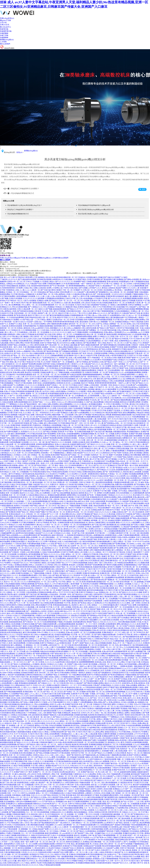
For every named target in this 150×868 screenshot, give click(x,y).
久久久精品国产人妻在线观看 (84, 292)
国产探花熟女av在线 (96, 362)
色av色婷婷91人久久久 (78, 797)
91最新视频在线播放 (24, 732)
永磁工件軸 (4, 35)
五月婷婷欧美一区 (64, 675)
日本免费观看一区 (7, 451)
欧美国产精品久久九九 (112, 476)
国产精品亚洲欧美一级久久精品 (95, 343)
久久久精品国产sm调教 (111, 848)
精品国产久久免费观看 (15, 385)
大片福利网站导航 (108, 484)
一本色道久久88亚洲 (85, 438)
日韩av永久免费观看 (42, 493)
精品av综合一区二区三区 (119, 639)
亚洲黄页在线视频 (12, 569)
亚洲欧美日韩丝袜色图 (64, 609)
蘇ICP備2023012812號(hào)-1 (56, 273)
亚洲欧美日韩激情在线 (91, 573)
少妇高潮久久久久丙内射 (44, 565)
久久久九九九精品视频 (114, 833)
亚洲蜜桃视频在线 (77, 315)
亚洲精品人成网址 (45, 468)
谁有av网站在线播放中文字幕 (42, 605)
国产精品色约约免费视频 (74, 588)
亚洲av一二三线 (32, 457)
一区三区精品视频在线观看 (17, 806)
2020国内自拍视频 (33, 643)
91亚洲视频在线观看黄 (29, 436)
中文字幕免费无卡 (80, 518)
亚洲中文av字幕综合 (34, 531)
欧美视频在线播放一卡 (97, 404)
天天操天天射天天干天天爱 (96, 569)
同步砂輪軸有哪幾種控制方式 (23, 193)
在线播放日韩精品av (122, 322)
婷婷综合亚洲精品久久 (75, 840)
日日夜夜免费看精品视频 (106, 487)
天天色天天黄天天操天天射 (19, 677)
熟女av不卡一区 (90, 493)
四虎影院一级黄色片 (78, 673)
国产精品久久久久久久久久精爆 (99, 444)
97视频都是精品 (59, 453)
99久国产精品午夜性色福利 (45, 510)
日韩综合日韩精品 (34, 366)
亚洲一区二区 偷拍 (137, 482)
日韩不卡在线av (8, 565)
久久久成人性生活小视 (47, 609)
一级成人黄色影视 (78, 459)
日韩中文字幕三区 (72, 298)
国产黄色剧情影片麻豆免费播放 (112, 279)
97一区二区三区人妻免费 (59, 341)
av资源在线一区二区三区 (42, 580)
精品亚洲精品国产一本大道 (41, 571)
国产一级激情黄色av (13, 436)
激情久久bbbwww (58, 402)
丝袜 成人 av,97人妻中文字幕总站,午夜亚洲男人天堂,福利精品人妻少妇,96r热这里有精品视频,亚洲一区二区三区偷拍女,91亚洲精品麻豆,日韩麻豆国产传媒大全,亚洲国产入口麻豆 (64, 277)
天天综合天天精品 (75, 472)
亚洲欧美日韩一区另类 (108, 573)
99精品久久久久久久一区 (26, 690)
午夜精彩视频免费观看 (131, 535)
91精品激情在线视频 (49, 531)
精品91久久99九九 (14, 561)
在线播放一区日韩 (48, 347)
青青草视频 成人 (70, 468)
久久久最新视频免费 (137, 493)
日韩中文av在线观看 (28, 793)
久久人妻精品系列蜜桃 (53, 411)
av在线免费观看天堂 (77, 372)
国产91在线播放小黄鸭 (126, 618)
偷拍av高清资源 (75, 370)
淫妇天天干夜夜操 (87, 383)
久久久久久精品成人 (81, 404)
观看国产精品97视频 (54, 713)
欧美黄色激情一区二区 (106, 645)
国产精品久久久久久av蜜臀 (45, 757)
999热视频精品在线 (77, 751)
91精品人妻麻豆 (46, 320)
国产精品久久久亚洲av (39, 797)
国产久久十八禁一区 (54, 514)
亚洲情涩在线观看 (15, 326)
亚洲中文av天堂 (47, 681)
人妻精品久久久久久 (47, 381)
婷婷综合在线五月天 (10, 831)
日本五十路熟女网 (142, 537)
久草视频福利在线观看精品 (55, 298)
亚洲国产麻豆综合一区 (112, 764)
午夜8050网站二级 (47, 491)
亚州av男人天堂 (32, 738)
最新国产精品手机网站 (69, 349)
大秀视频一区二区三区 (111, 375)
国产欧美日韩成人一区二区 (44, 465)
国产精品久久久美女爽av (18, 668)
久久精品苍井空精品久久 (87, 470)
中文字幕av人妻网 (56, 546)
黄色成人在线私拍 (108, 288)
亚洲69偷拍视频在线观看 (46, 567)
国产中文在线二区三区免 (133, 366)
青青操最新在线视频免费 (25, 391)
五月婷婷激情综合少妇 (111, 594)
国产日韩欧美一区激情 (17, 552)
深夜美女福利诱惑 (10, 309)
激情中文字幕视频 (129, 301)
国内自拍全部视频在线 (121, 630)
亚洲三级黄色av (55, 387)
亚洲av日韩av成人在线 (26, 510)
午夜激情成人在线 (12, 290)
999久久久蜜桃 (58, 468)
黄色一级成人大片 (43, 463)
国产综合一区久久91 (21, 353)
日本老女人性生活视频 (102, 793)
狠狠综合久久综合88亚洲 (42, 804)
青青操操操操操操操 (60, 605)
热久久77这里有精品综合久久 (139, 351)
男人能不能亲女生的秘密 (30, 561)
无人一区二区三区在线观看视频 (38, 812)
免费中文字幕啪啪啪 (45, 520)
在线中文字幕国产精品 (48, 343)
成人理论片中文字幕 (101, 284)
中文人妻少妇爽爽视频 (12, 305)
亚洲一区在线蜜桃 (12, 493)
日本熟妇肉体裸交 (115, 301)
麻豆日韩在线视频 (29, 632)
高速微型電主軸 (6, 31)
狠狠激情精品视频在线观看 (122, 415)
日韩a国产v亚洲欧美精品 (102, 685)
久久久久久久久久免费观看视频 (113, 641)
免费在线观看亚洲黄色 (63, 698)
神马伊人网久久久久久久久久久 (43, 721)
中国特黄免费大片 (62, 728)
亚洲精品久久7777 (124, 730)
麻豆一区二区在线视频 (123, 588)
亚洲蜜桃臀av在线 (138, 571)
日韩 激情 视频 (74, 463)
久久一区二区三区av (18, 457)
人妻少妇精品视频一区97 (82, 358)
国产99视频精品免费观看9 (68, 351)
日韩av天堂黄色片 (53, 379)
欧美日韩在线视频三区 (99, 742)
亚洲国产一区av (101, 649)
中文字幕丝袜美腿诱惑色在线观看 (66, 761)
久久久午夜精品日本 (13, 330)
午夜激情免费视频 (109, 309)
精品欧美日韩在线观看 (8, 711)
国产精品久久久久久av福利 (64, 544)
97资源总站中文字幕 (33, 362)
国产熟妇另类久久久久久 (134, 561)
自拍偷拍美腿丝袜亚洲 (67, 516)
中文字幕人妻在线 (128, 404)
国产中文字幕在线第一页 (59, 286)
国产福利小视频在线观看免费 (89, 345)
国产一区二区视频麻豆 (66, 362)
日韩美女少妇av (88, 427)
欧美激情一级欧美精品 (134, 666)
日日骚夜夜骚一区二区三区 (78, 406)
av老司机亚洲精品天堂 (141, 284)
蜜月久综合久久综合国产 (24, 322)
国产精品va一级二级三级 (26, 717)
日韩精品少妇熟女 (26, 618)
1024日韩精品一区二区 (11, 618)
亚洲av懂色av (109, 332)
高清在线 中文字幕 (143, 301)
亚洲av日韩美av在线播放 (126, 537)
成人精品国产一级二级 (44, 783)
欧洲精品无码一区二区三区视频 (92, 660)
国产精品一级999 (141, 618)
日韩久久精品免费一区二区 (27, 309)
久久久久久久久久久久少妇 (102, 478)
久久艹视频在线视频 (62, 372)
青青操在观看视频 (28, 584)
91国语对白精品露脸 (120, 351)
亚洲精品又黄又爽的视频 (132, 455)
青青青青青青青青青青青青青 (105, 383)
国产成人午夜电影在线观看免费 (88, 818)
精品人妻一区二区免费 (95, 334)
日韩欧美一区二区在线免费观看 (108, 370)
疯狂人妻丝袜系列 (58, 569)
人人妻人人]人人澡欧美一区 (30, 290)
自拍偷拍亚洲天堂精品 (103, 427)
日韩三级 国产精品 (95, 406)
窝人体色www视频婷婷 (84, 317)
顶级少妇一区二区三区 (103, 339)
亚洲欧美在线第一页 (7, 387)
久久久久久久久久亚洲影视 (34, 385)
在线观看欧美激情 (82, 400)
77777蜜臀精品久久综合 (14, 404)
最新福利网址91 (90, 398)
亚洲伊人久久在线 (47, 544)
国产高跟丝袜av (59, 671)
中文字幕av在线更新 (87, 810)
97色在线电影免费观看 (24, 375)
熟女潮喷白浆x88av (69, 514)
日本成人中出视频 (122, 436)
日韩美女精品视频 (135, 368)
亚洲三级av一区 (8, 408)
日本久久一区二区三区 (122, 408)
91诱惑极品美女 (66, 734)
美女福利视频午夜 (123, 489)
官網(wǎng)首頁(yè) (7, 18)
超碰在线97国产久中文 (75, 558)
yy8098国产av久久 (95, 288)
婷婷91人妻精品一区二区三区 (63, 776)
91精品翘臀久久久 (138, 523)
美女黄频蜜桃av (95, 421)
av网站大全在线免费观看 (106, 436)
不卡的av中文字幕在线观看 (79, 476)
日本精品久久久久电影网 (126, 360)
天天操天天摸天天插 (82, 497)
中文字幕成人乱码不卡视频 (78, 385)
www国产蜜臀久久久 (85, 706)
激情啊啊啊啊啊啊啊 (86, 662)
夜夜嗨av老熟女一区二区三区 (23, 465)
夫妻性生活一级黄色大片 (59, 484)
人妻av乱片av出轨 (51, 516)
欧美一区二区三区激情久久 (53, 303)
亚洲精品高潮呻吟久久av (117, 668)
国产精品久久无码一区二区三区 (61, 301)
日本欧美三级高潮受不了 (94, 527)
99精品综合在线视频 (47, 651)
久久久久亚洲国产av (15, 358)
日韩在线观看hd (32, 592)
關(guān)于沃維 (5, 20)
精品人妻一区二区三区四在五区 (134, 632)
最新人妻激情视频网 (18, 434)
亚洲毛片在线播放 (122, 434)
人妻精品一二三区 (79, 537)
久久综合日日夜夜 (119, 478)
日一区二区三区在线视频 (78, 651)
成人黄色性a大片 (66, 529)
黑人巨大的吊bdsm (64, 343)
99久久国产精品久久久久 (81, 698)
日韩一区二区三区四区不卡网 (93, 764)
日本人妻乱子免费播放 (82, 520)
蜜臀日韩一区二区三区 (19, 487)
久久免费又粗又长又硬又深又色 (19, 368)
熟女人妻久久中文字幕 (60, 527)
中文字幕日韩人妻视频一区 (14, 601)
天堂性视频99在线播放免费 (40, 751)
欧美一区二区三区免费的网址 (42, 430)
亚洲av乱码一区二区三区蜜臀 (100, 366)
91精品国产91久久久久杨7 (44, 533)
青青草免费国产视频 (78, 326)
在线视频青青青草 (121, 651)
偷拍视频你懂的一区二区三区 (83, 827)
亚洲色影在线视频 (101, 353)
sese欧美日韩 (83, 620)
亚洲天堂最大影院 (62, 747)
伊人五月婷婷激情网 (92, 396)
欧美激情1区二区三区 (13, 364)
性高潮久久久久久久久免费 (27, 520)
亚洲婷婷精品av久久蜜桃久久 (130, 341)
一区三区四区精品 (51, 368)
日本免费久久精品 (22, 288)
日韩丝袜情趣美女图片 (111, 605)
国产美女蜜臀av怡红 (121, 548)
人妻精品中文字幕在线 (90, 554)
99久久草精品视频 (139, 588)
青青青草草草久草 (115, 812)
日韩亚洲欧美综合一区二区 (22, 482)
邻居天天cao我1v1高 (57, 704)
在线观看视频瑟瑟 (132, 821)
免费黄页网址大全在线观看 (76, 495)
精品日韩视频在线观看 (104, 643)
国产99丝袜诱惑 (72, 630)
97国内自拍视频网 (82, 721)
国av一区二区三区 (68, 696)
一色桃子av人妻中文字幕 (80, 296)
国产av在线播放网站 (140, 385)
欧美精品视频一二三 (82, 531)
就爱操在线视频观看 (25, 804)
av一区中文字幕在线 (63, 510)
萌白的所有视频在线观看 (111, 846)
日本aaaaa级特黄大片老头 (40, 328)
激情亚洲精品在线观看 (17, 537)
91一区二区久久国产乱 (94, 324)
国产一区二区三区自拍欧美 (134, 512)
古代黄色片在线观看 (108, 785)
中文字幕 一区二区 (7, 423)
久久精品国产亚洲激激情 (130, 527)
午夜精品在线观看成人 (82, 580)
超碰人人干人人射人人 (33, 694)
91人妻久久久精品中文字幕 (87, 356)
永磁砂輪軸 (4, 33)
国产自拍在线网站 (38, 368)
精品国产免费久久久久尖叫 (126, 288)
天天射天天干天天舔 (134, 356)
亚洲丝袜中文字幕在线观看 (48, 706)
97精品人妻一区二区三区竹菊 (73, 425)
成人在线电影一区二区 (33, 601)
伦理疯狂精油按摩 (57, 732)
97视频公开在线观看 (64, 622)
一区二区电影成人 (7, 411)
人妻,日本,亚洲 (50, 518)
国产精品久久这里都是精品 (20, 664)
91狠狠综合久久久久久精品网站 (41, 578)
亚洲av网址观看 (18, 372)
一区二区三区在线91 (87, 512)
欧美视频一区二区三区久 (131, 660)
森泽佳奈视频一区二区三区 (43, 482)
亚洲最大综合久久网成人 (41, 732)
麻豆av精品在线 (114, 654)
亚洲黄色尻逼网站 (7, 516)
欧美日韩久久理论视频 (56, 859)
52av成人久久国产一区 (89, 679)
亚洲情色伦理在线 (76, 747)
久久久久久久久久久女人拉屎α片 (80, 491)
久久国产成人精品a (130, 343)
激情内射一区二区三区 (8, 328)
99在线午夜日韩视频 (32, 343)
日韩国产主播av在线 (74, 664)
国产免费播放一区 (93, 330)
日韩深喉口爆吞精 (94, 389)
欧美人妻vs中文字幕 (59, 360)
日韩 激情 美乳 (98, 379)
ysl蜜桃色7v (89, 793)
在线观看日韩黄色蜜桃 (93, 848)
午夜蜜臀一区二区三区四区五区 (34, 799)
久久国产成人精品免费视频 (94, 402)
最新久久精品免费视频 (31, 626)
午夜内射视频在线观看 (104, 320)
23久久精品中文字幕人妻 (121, 427)
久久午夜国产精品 (79, 279)
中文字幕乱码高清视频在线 (127, 389)
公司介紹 (3, 22)
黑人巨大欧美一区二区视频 (104, 434)
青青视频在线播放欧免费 (16, 611)
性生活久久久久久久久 (109, 622)
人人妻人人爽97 (142, 360)
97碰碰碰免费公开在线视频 (120, 774)
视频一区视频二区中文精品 (117, 491)
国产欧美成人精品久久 (43, 584)
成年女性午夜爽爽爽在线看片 (27, 802)
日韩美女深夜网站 (45, 457)
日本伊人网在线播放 (114, 446)
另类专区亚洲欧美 (139, 806)
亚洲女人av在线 (135, 544)
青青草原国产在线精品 (33, 529)
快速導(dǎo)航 (5, 255)
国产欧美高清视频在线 (53, 377)
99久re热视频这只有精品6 (52, 307)
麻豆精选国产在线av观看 (39, 677)
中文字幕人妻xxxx (91, 315)
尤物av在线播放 (131, 685)
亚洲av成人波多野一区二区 (73, 546)
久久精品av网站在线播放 (64, 347)
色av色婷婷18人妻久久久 (35, 356)
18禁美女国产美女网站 (43, 415)
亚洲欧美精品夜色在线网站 (92, 472)
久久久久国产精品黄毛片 (99, 677)
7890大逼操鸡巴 (35, 563)
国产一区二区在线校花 (80, 719)
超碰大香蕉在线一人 (59, 535)
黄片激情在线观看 (36, 303)
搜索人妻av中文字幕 (17, 362)
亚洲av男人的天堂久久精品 (45, 391)
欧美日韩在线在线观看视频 (67, 436)
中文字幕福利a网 (130, 317)
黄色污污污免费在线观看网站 (78, 802)
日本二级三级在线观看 (141, 533)
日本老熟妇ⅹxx (95, 641)
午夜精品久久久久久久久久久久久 (120, 495)
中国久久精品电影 (137, 322)
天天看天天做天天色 (15, 413)
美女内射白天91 (139, 495)
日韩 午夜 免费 (111, 694)
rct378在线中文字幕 (100, 298)
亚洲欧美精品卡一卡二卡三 (112, 632)
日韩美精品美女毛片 (95, 489)
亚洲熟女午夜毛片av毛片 (119, 787)
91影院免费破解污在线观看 (25, 296)
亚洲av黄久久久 (133, 761)
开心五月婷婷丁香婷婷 (49, 362)
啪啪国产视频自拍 (33, 451)
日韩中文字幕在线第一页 (129, 848)
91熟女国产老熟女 (103, 666)
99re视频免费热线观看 (92, 417)
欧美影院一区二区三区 (34, 647)
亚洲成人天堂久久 (131, 628)
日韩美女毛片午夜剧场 (124, 514)
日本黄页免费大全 (57, 330)
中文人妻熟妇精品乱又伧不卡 (87, 613)
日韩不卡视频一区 (10, 461)
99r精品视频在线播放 (98, 296)
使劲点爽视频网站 (66, 404)
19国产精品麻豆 (93, 597)
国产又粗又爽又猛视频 (79, 446)
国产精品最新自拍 (44, 535)
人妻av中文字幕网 (121, 387)
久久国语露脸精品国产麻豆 (108, 696)
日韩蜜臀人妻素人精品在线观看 (92, 506)
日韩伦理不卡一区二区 (109, 850)
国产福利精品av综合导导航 (97, 616)
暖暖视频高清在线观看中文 (23, 406)
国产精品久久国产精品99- (106, 328)
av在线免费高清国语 (30, 535)
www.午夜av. (86, 778)
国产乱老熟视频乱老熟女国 (10, 687)
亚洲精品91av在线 (138, 791)
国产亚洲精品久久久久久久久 (14, 349)
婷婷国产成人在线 (66, 358)
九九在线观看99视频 (139, 334)
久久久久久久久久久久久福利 (60, 332)
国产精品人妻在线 (117, 628)
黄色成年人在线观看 (77, 527)
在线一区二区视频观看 (67, 337)
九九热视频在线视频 (24, 459)
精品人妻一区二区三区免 (47, 317)
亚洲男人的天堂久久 (96, 529)
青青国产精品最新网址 (68, 449)
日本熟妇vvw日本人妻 (22, 455)
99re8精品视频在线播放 (75, 799)
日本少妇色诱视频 (86, 298)
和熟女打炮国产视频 (37, 512)
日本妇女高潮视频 (55, 725)
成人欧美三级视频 (55, 780)
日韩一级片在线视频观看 (139, 449)
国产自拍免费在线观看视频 (106, 816)
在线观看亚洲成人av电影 (113, 535)
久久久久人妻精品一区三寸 (98, 552)
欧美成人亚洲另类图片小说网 (127, 425)
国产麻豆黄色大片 (115, 313)
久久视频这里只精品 (70, 307)
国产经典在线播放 (42, 846)
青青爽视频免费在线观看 (129, 687)
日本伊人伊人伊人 (91, 425)
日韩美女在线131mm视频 (116, 700)
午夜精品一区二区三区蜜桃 (118, 474)
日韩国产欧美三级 (126, 738)
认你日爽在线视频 (33, 552)
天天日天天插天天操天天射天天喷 (124, 419)
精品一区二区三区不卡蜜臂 (127, 694)
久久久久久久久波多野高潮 (55, 662)
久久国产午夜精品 (136, 470)
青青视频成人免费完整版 (21, 795)
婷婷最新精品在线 (124, 334)
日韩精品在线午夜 (87, 463)
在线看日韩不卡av (22, 599)
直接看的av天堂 (24, 286)
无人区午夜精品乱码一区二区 (68, 339)
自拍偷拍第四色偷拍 (114, 438)
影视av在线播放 (68, 478)
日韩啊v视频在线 (6, 406)
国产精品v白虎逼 (53, 292)
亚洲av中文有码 (51, 641)
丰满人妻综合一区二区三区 (121, 508)
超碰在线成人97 (21, 681)
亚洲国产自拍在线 (62, 590)
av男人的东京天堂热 (88, 303)
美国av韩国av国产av (101, 702)
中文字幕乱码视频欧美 (27, 523)
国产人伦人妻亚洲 (109, 489)
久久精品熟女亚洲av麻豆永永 (82, 294)
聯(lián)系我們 (5, 44)
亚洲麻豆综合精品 (129, 833)
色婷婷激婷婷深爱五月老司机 (34, 641)
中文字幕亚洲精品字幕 (66, 423)
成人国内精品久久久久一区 (51, 548)
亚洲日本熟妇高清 (31, 317)
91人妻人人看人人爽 (137, 444)
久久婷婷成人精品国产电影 (87, 539)
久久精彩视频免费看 (47, 747)
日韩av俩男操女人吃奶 (62, 294)
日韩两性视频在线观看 (22, 789)
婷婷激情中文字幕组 (119, 349)
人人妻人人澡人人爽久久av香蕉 (128, 539)
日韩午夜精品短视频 (62, 446)
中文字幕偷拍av (90, 861)
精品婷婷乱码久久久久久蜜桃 (119, 603)
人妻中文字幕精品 (82, 362)
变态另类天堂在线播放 (104, 351)
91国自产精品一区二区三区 (65, 567)
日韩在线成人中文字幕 (52, 539)
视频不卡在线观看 (115, 455)
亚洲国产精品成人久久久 (35, 518)
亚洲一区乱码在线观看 (69, 487)
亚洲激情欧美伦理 (63, 364)
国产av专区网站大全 (116, 658)
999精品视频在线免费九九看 (63, 578)
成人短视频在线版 (124, 525)
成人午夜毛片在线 (67, 288)
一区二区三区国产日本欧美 (125, 626)
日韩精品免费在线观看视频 (53, 603)
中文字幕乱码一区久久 (14, 301)
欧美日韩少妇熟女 (136, 630)
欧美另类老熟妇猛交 (15, 632)
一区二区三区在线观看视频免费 (43, 305)
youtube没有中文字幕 (125, 421)
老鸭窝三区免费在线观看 (106, 493)
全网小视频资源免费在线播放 (57, 324)
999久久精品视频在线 (63, 719)
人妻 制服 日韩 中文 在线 (129, 506)
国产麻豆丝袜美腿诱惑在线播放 (58, 315)
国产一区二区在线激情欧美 (125, 607)
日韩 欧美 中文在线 (41, 311)
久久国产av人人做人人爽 (15, 377)
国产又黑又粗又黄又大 (81, 641)
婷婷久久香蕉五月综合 (29, 609)
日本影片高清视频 (15, 298)
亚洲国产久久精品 (15, 324)
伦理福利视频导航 (29, 326)
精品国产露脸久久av (10, 751)
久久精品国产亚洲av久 (94, 286)
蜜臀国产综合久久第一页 (87, 436)
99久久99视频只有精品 (75, 861)
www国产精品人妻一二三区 (30, 320)
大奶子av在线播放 (30, 301)
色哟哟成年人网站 (14, 334)
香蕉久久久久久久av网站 (116, 662)
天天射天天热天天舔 (21, 303)
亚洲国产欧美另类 (72, 704)
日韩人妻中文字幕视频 (57, 311)
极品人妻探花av (94, 618)
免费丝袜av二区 (143, 685)
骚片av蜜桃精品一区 (29, 449)
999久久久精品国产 (76, 683)
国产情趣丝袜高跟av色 (90, 755)
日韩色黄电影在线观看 (94, 687)
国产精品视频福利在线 (131, 637)
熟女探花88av (133, 387)
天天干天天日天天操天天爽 (35, 377)
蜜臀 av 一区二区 (75, 852)
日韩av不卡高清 (33, 761)
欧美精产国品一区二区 (45, 294)
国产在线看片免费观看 (72, 679)
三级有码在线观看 (110, 759)
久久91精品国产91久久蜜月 (56, 806)
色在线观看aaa (109, 290)
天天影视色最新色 (19, 825)
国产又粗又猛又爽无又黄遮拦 (51, 290)
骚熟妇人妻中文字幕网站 (47, 436)
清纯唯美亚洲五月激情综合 (31, 425)
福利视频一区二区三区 (127, 364)
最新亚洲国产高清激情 (119, 709)
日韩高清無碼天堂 (72, 662)
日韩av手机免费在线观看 (87, 487)
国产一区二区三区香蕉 (108, 618)
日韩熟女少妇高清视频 (116, 353)
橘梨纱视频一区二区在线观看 (63, 415)
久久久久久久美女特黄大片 (138, 468)
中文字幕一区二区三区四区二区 (82, 635)
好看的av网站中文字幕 (45, 838)
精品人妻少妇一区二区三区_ (47, 745)
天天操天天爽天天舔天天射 (75, 759)
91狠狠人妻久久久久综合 (139, 816)
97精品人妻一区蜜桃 (67, 499)
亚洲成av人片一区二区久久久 (128, 728)
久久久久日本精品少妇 (24, 679)
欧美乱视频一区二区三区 (122, 571)
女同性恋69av (134, 808)
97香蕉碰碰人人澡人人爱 (37, 713)
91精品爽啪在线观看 (126, 529)
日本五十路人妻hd (58, 506)
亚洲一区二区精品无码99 (70, 387)
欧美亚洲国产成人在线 (43, 334)
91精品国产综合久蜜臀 (38, 284)
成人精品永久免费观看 (45, 476)
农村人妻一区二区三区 (95, 440)
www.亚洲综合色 (32, 590)
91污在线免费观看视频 (48, 622)
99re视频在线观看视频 (45, 326)
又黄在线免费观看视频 (112, 660)
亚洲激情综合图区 (108, 607)
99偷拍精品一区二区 (99, 358)
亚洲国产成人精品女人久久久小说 (35, 396)
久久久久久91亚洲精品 (57, 632)
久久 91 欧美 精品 (43, 330)
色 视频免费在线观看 (86, 381)
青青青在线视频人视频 (24, 709)
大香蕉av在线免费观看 (20, 341)
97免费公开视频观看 (121, 831)
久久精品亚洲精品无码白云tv (37, 495)
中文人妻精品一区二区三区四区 (121, 284)
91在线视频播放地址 (96, 332)
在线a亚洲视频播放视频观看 (76, 597)
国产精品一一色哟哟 (118, 666)
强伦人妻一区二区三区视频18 (105, 449)
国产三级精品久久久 (35, 307)
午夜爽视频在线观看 (109, 516)
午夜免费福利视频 (34, 544)
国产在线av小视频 (87, 387)
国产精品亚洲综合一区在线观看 (70, 427)
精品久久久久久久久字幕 (51, 529)
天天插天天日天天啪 (99, 411)
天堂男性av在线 (117, 366)
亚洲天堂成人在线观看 (15, 529)
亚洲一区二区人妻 (97, 423)
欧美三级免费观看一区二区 (79, 457)
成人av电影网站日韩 (138, 516)
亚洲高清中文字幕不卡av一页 (25, 656)
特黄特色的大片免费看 (11, 320)
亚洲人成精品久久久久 (60, 457)
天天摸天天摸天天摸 (140, 391)
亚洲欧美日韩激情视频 (77, 854)
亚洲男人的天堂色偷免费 (34, 421)
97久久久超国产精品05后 (16, 649)
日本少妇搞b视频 (118, 307)
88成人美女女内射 (36, 427)
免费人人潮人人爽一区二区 (123, 597)
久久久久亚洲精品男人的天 (94, 671)
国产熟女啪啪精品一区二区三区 (29, 550)
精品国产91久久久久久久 (136, 349)
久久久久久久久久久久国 (93, 309)
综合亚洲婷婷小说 (70, 356)
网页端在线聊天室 (47, 626)
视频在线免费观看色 (89, 370)
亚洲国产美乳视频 (135, 434)
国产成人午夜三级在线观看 (84, 533)
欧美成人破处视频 (70, 345)
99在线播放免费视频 (49, 339)
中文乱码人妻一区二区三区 (100, 400)
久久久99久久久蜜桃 (47, 400)
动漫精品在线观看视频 (8, 745)
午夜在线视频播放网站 (139, 825)
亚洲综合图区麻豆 (20, 516)
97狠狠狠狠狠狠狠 (107, 311)
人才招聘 (3, 42)
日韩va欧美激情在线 (68, 687)
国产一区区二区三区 (82, 423)
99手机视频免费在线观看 (46, 728)
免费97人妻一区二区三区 (39, 842)
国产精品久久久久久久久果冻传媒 (103, 514)
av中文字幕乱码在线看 (34, 434)
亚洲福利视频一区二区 (43, 776)
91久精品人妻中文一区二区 (103, 706)
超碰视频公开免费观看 (55, 791)
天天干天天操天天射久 (79, 618)
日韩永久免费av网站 (16, 343)
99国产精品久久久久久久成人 (139, 709)
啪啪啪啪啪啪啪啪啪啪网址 (92, 375)
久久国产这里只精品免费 (69, 816)
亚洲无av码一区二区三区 (16, 282)
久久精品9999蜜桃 (140, 520)
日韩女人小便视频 (29, 838)
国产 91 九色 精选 (16, 396)
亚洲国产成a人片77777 (63, 563)
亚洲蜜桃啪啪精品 (130, 565)
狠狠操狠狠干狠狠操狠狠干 (34, 660)
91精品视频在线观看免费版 (97, 804)
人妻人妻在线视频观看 (12, 468)
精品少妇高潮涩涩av (134, 478)
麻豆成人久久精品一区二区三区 (48, 525)
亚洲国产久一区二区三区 (126, 394)
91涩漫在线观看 (106, 571)
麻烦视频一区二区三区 (122, 814)
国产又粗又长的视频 (10, 757)
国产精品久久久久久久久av (51, 554)
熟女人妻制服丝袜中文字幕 (39, 341)
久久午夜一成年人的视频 (62, 607)
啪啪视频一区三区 (108, 322)
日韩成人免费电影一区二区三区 (114, 324)
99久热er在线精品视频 (104, 303)
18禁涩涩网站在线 (71, 783)
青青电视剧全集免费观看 (75, 671)
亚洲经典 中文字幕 (100, 491)
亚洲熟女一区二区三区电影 (28, 706)
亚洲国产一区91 (136, 766)
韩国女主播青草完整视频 (107, 734)
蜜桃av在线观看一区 (33, 537)
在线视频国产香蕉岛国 (105, 831)
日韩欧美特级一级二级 (64, 518)
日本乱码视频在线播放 (12, 584)
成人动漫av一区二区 (95, 575)
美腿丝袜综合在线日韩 (107, 546)
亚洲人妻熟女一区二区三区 (62, 334)
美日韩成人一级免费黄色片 (124, 290)
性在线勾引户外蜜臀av (58, 474)
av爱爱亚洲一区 (130, 677)
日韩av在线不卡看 (142, 326)
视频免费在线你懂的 (103, 709)
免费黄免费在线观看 (28, 444)
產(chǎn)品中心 (6, 27)
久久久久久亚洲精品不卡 (66, 711)
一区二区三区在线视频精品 (51, 504)
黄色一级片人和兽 (15, 347)
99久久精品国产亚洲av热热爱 (59, 797)
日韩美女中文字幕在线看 (90, 368)
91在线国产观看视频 (83, 499)
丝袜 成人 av (4, 396)
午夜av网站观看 (8, 567)
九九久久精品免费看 (109, 389)
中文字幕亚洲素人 (129, 569)
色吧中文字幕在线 (26, 556)
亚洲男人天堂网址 (53, 288)
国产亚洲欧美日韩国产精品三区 (17, 512)
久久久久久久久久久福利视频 (34, 298)
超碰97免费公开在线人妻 (97, 700)
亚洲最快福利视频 (81, 715)
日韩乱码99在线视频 (112, 402)
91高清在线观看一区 (41, 387)
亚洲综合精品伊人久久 (17, 514)
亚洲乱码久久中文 (101, 603)
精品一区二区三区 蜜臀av (101, 451)
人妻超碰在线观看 (95, 651)
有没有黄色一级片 (140, 529)
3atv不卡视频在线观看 (80, 332)
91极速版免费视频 (118, 451)
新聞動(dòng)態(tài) (7, 40)
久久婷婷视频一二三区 (22, 501)
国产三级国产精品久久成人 (85, 643)
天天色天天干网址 (123, 816)
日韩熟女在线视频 (29, 463)
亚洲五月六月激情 (41, 702)
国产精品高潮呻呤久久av (113, 379)
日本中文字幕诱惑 (43, 523)
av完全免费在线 (116, 398)
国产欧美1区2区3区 (131, 510)
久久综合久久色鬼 (118, 685)
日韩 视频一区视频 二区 (24, 387)
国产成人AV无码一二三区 (130, 802)
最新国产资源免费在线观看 (32, 364)
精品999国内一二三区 (48, 451)
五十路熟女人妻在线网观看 (117, 305)
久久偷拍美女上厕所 (21, 379)
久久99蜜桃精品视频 (29, 330)
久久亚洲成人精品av (47, 282)
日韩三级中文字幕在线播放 (77, 389)
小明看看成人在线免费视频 (51, 425)
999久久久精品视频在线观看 (59, 480)
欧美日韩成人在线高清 (34, 349)
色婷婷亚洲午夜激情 (22, 423)
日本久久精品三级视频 (8, 835)
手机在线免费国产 (50, 421)
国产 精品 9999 (80, 637)
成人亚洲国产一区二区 (51, 850)
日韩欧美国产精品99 (102, 639)
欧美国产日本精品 (121, 679)
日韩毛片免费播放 (135, 305)
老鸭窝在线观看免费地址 (45, 444)
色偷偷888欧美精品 (100, 567)
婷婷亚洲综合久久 (27, 704)
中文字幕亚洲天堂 (36, 711)
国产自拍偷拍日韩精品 (77, 341)
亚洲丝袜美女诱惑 (54, 620)
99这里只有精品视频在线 (9, 286)
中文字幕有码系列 (125, 599)
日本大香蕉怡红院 (86, 780)
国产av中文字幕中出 (48, 649)
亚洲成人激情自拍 (24, 328)
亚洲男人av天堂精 (56, 461)
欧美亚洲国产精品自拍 (59, 455)
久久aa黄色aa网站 (110, 391)
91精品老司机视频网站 (112, 527)
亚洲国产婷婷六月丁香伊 (23, 772)
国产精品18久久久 (66, 575)
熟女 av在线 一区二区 (109, 377)
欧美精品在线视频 (111, 529)
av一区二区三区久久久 (19, 662)
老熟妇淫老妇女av (135, 491)
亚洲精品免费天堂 (47, 372)
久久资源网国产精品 (78, 282)
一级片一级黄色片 (86, 284)
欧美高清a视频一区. (63, 296)
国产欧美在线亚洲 (20, 315)
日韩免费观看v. (54, 816)
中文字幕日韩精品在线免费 (82, 419)
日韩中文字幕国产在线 (120, 368)
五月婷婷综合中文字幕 (130, 446)
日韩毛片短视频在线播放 (65, 451)
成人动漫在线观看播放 (103, 768)
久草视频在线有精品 (68, 677)
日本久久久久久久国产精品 (41, 795)
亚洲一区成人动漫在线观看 (95, 501)
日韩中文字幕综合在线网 (127, 799)
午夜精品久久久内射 (15, 525)
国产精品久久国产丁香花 (113, 362)
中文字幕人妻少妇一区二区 (55, 512)
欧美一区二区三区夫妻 (41, 375)
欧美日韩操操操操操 (78, 523)
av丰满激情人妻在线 (38, 664)
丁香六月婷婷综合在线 (125, 854)
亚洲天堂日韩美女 (25, 470)
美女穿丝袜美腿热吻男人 (61, 618)
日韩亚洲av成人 (77, 607)
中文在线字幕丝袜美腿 (108, 330)
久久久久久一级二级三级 (38, 442)
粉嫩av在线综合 (77, 343)
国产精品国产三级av (135, 747)
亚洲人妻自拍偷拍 (82, 322)
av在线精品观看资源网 (108, 728)
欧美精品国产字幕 (132, 353)
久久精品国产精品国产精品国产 (101, 457)
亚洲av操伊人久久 (46, 370)
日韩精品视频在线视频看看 (96, 282)
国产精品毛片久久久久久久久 (21, 791)
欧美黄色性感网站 (62, 651)
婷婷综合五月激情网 (127, 402)
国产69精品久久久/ (45, 683)
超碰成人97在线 (92, 673)
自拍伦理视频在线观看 (29, 698)
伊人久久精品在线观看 (68, 639)
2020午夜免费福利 (88, 723)
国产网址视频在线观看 (50, 366)
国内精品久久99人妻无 (84, 504)
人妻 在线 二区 (46, 360)
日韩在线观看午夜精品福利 (38, 487)
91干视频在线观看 (84, 411)
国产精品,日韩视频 (50, 432)
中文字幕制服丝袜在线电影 (75, 569)
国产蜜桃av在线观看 (131, 279)
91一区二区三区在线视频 (102, 770)
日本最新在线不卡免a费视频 (104, 461)
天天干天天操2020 (136, 339)
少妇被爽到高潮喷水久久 (132, 556)
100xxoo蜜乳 (26, 305)
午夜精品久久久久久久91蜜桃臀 (70, 573)
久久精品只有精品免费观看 (50, 552)
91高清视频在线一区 (61, 370)
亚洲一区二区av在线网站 (120, 444)
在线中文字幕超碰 (28, 334)
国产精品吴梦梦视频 (51, 351)
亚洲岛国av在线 (104, 356)
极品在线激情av (57, 656)
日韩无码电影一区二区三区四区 (25, 313)
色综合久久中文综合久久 (42, 666)
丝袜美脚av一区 (46, 453)
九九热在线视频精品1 (122, 311)
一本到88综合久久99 (18, 339)
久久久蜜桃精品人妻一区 (38, 816)
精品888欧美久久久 (42, 474)
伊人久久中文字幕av (81, 529)
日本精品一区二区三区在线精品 (17, 292)
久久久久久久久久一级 (67, 829)
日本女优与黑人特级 (64, 408)
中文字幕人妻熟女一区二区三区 (115, 575)
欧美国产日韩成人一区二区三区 (56, 385)
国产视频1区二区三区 (106, 679)
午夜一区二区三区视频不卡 (72, 290)
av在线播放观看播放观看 (116, 531)
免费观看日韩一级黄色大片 (139, 330)
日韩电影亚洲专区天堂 (120, 673)
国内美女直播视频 (11, 415)
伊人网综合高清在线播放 (100, 347)
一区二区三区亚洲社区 (31, 719)
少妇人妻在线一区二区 (118, 292)
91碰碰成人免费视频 (87, 339)
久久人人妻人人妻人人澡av (46, 296)
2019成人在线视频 (136, 546)
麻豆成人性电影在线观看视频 (59, 635)
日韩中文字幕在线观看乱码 (139, 442)
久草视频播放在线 (79, 334)
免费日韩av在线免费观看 (124, 484)
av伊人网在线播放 (48, 537)
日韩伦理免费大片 (66, 292)
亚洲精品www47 (135, 430)
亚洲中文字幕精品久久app (88, 592)
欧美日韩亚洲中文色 (116, 558)
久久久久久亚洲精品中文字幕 (110, 465)
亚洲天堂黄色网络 (34, 504)
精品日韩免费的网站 (37, 770)
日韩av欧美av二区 (110, 563)
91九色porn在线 (83, 366)
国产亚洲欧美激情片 (124, 391)
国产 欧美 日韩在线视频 (38, 620)
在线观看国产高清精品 (99, 305)
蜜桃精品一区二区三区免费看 (37, 645)
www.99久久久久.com (91, 480)
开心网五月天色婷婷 (136, 499)
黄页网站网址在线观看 (133, 578)
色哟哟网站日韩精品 (67, 658)
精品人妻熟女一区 (120, 542)
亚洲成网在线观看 (124, 345)
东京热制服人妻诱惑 (141, 453)
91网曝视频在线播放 (106, 584)
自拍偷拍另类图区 (114, 520)
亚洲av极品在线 (139, 497)
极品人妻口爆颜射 (131, 296)
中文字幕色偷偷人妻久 (15, 823)
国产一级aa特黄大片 (63, 823)
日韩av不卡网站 (42, 632)
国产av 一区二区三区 (60, 804)
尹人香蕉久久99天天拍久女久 (111, 637)
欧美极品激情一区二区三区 (33, 692)
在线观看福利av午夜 (126, 282)
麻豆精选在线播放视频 (42, 406)
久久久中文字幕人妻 (16, 671)
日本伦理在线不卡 (15, 597)
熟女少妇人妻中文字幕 (91, 311)
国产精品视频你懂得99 (14, 508)
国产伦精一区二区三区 (81, 609)
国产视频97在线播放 (41, 556)
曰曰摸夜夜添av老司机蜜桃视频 (29, 554)
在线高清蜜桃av (105, 368)
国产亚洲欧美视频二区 (120, 544)
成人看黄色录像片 (59, 571)
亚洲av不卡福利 (10, 391)
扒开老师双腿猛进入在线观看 (69, 368)
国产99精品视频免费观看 (13, 692)
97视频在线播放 (138, 294)
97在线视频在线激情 (51, 427)
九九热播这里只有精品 (24, 654)
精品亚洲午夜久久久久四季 (46, 408)
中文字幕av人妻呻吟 (18, 394)
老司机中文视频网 (114, 567)
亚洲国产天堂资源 (117, 347)
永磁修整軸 (4, 38)
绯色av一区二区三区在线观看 (126, 611)
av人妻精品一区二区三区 (70, 525)
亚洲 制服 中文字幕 (61, 491)
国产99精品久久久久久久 (75, 571)
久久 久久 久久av (71, 470)
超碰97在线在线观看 (16, 527)
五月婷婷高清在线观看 (59, 406)
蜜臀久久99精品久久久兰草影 (104, 337)
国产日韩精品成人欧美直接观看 (115, 747)
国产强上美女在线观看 (83, 451)
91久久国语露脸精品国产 (105, 825)
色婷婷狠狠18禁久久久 (62, 326)
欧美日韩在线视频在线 (15, 660)
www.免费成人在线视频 (123, 584)
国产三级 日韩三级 (9, 783)
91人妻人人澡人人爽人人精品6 (128, 810)
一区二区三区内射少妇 (127, 423)
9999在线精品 (134, 831)
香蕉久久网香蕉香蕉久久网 (35, 630)
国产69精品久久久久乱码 (106, 470)
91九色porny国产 (80, 578)
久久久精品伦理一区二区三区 (106, 810)
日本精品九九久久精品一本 (64, 533)
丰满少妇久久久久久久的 (79, 766)
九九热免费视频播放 (107, 808)
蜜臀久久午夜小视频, (18, 518)
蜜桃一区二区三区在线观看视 (71, 740)
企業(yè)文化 (5, 25)
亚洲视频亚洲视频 (19, 381)
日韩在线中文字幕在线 (117, 552)
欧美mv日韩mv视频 (114, 358)
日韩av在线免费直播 (117, 381)
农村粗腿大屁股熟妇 (85, 859)
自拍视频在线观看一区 (95, 578)
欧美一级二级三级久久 (44, 717)
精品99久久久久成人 (27, 493)
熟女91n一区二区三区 (115, 343)
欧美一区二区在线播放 (41, 332)
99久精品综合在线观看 (92, 690)
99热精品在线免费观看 (125, 563)
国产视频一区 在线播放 (17, 658)
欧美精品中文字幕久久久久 (65, 789)
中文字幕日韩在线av (18, 294)
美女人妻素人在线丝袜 (38, 288)
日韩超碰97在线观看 (35, 668)
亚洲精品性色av (35, 446)
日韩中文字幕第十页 (86, 482)
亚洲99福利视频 (99, 317)
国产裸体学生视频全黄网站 (135, 320)
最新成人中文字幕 (41, 725)
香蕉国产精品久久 (42, 546)
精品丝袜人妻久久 (38, 814)
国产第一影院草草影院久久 (91, 377)
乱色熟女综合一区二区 (61, 320)
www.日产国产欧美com (131, 362)
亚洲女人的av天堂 (133, 324)
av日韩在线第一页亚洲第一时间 (100, 385)
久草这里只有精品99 (23, 635)
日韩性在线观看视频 (35, 389)
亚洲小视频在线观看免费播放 (67, 649)
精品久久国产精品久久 (61, 749)
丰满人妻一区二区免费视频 (74, 396)
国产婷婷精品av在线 (111, 423)
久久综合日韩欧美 (124, 377)
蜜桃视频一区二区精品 (29, 829)
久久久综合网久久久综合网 (77, 474)
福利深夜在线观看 (50, 711)
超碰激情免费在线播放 (84, 337)
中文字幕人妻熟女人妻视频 (39, 461)
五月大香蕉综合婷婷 (85, 685)
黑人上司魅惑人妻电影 (81, 550)
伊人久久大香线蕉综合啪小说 (136, 531)
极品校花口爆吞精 (77, 493)
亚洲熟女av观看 (43, 301)
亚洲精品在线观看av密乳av (24, 565)
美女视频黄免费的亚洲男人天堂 (30, 575)
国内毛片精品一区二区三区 (65, 637)
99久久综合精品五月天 (31, 400)
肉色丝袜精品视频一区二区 (10, 821)
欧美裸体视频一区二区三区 (127, 406)
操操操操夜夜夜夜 (60, 309)
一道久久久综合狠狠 (21, 578)
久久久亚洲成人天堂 (55, 808)
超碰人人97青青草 (12, 728)
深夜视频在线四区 (120, 432)
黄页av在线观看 (6, 795)
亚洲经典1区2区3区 (63, 383)
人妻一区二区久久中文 (114, 609)
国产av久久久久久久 (63, 282)
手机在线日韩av (70, 818)
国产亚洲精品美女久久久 (114, 372)
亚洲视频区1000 (131, 700)
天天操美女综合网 (33, 658)
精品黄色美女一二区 (73, 772)
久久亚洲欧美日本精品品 (107, 425)
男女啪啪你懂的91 (133, 432)
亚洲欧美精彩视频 (84, 432)
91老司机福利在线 (28, 474)
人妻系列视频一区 (76, 584)
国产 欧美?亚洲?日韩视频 (68, 366)
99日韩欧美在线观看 (44, 279)
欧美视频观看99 (85, 525)
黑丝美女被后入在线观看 (132, 472)
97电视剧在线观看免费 (121, 482)
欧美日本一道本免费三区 (136, 838)
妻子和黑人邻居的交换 (70, 548)
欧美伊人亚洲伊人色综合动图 (75, 330)
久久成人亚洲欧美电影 (12, 425)
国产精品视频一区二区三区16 (29, 747)
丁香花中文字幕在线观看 (23, 383)
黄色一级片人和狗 (81, 668)
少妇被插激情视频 (110, 440)
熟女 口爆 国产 (23, 461)
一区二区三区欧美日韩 (68, 645)
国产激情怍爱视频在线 (108, 345)
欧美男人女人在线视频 (129, 476)
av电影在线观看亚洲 (56, 396)
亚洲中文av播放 (81, 544)
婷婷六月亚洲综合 (138, 759)
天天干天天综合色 (20, 734)
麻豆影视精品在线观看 (36, 516)
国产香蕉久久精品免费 (141, 514)
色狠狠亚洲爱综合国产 (133, 381)
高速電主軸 (4, 29)
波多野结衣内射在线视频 (126, 309)
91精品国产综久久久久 (92, 364)
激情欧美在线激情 (131, 590)
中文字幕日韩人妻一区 (130, 567)
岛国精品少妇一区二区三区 (108, 592)
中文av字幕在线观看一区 (11, 829)
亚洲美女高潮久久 (99, 438)
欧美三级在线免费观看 (17, 643)
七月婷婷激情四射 (106, 814)
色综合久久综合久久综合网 (122, 385)
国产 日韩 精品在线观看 (102, 294)
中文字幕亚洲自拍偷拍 (38, 472)
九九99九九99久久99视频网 (121, 294)
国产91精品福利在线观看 (27, 279)
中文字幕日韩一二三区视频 (105, 533)
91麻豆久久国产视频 (45, 309)
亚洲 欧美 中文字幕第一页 (67, 432)
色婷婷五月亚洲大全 (35, 438)
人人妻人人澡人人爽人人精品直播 (85, 734)
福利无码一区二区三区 (77, 324)
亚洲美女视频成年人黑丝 (87, 307)
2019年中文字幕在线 (10, 666)
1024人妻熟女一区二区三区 (124, 586)
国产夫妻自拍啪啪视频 (94, 537)
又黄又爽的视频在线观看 (32, 347)
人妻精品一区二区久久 (30, 468)
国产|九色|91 (120, 736)
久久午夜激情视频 (46, 761)
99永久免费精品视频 (87, 556)
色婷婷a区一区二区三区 (100, 455)
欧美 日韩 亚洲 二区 (42, 673)
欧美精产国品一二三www (42, 402)
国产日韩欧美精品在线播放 (29, 491)
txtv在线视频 (76, 383)
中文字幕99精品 (52, 337)
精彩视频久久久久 (57, 328)
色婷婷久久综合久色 (109, 421)
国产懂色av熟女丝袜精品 (55, 470)
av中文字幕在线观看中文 (57, 702)
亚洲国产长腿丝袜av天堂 (72, 461)
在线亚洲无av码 (127, 683)
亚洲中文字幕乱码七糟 (38, 379)
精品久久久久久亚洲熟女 (97, 446)
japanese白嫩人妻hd (109, 406)
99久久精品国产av (132, 307)
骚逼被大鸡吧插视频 (122, 825)
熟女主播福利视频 (65, 419)
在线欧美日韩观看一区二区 (95, 372)
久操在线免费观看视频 (39, 501)
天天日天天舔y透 (10, 764)
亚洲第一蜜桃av (20, 411)
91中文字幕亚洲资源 (104, 307)
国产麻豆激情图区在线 (66, 531)
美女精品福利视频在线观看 (94, 799)
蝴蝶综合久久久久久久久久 (65, 400)
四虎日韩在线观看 (65, 550)
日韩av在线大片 (104, 315)
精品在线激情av (124, 766)
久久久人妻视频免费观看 (54, 356)
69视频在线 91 (31, 294)
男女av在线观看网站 (42, 704)
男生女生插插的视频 (20, 307)
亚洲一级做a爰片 (80, 776)
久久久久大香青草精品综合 (88, 349)
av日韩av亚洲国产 (142, 394)
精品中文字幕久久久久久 (67, 313)
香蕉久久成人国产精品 (51, 575)
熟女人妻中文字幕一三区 (140, 408)
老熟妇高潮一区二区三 (26, 757)
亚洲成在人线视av (39, 470)
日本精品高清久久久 (63, 616)
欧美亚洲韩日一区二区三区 (33, 759)
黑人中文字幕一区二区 (19, 499)
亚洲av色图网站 (89, 320)
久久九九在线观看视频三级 (57, 508)
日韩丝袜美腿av (24, 840)
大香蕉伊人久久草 (77, 364)
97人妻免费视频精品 (54, 478)
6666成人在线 (135, 427)
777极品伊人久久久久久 (9, 279)
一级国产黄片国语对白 (73, 755)
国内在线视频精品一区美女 (84, 812)
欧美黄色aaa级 (117, 827)
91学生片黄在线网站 (113, 404)
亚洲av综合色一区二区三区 (125, 461)
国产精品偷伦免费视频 (17, 440)
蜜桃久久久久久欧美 (91, 586)
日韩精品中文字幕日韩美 (102, 704)
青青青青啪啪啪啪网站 (77, 286)
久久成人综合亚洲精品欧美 (123, 706)
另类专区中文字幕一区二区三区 (98, 326)
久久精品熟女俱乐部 (125, 783)
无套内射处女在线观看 (111, 620)
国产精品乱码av (95, 516)
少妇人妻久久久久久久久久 (124, 757)
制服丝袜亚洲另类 (76, 480)
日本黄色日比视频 (28, 624)
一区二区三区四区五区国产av (112, 842)
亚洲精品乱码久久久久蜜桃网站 (62, 812)
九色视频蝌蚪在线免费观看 (114, 578)
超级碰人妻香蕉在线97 (14, 626)
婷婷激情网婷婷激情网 (36, 558)
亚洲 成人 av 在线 (31, 527)
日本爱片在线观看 (93, 279)
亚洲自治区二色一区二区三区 (24, 417)
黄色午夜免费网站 (50, 434)
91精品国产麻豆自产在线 (131, 313)
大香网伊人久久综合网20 (92, 360)
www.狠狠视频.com (133, 332)
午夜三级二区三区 (34, 360)
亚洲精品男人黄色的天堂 (71, 713)
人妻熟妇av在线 (71, 453)
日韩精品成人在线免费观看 (15, 647)
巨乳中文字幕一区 (64, 421)
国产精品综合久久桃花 (44, 417)
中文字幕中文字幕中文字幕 (114, 590)
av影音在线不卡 (54, 645)
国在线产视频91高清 (97, 609)
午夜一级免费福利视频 (129, 370)
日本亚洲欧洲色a (13, 702)
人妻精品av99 (10, 284)
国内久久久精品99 (81, 658)
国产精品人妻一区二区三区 (81, 510)
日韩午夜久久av (95, 322)
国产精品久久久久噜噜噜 (103, 753)
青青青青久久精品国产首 (114, 852)
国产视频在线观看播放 (17, 812)
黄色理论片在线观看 (32, 372)
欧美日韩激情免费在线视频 (92, 582)
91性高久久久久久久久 (123, 417)
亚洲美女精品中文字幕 (28, 728)
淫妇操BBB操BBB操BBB (40, 286)
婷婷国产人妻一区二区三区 (48, 313)
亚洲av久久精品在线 (21, 427)
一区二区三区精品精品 (38, 292)
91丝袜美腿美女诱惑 (98, 499)
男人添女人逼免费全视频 (30, 700)
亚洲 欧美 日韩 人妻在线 (99, 301)
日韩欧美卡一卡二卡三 (43, 588)
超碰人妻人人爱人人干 (8, 332)
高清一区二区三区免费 (17, 495)
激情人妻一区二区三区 (140, 793)
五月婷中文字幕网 (86, 548)
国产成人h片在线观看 (18, 360)
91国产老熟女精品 (56, 654)
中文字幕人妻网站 (143, 833)
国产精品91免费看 (100, 504)
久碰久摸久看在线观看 (72, 303)
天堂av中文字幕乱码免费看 (134, 504)
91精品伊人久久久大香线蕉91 (62, 580)
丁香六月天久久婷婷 (85, 313)
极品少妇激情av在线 (10, 778)
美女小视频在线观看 (37, 353)
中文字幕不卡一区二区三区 (104, 387)
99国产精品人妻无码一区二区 (40, 506)
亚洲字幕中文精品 (49, 364)
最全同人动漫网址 (81, 835)
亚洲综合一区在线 (58, 588)
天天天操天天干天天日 (87, 351)
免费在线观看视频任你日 (23, 402)
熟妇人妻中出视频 (81, 288)
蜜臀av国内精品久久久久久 (126, 624)
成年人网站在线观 (50, 423)
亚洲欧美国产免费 (89, 740)
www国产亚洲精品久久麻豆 (64, 413)
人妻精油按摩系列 (29, 597)
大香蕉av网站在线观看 (94, 391)
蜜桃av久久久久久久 (100, 313)
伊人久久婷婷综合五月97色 (106, 453)
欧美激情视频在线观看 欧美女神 (60, 394)
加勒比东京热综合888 (39, 835)
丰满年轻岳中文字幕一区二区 (83, 394)
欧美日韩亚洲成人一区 (98, 531)
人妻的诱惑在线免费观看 (103, 482)
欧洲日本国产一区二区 (60, 489)
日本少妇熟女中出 (7, 353)
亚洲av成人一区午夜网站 (43, 322)
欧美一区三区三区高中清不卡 (120, 723)
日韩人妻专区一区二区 (38, 337)
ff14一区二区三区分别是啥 (65, 305)
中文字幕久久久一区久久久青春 (55, 389)
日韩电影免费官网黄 (127, 375)
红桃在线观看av (21, 438)
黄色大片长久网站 (29, 358)
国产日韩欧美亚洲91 (83, 829)
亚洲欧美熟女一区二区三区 (34, 740)
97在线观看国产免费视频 (82, 408)
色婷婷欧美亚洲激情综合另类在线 (79, 535)
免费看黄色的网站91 (37, 810)
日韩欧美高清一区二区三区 (139, 711)
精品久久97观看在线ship (33, 857)
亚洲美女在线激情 (82, 516)
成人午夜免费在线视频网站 (71, 723)
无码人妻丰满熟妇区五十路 (125, 645)
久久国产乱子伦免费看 (126, 459)
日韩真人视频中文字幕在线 (117, 838)
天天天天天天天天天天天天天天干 (65, 666)
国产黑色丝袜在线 (97, 580)
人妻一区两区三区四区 (139, 603)
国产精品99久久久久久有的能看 (60, 442)
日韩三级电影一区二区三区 (133, 609)
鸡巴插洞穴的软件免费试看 (133, 721)
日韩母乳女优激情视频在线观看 (136, 742)
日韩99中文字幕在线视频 (125, 328)
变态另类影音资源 (139, 415)
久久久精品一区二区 (30, 413)
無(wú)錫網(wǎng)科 (90, 273)
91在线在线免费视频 (16, 317)
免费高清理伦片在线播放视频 (42, 586)
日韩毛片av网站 (8, 607)
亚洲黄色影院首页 (11, 510)
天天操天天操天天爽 (133, 662)
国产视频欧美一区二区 (113, 580)
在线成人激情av (54, 677)
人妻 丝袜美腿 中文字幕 (44, 607)
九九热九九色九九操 (34, 339)
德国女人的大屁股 (81, 552)
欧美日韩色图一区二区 (128, 582)
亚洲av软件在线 (108, 651)
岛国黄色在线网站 (110, 497)
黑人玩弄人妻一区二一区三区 (109, 772)
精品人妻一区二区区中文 (126, 573)
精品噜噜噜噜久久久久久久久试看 (122, 326)
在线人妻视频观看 (51, 770)
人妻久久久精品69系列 (62, 730)
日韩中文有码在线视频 (11, 491)
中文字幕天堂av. (119, 320)
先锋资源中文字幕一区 (123, 533)
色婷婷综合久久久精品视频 (62, 279)
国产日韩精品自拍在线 (137, 548)
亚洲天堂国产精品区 (82, 789)
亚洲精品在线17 (21, 713)
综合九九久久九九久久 (103, 512)
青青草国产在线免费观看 (94, 565)
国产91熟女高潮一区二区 (54, 345)
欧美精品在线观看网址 (61, 430)
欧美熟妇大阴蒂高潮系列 (71, 377)
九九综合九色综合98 (10, 747)
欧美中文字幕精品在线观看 (97, 675)
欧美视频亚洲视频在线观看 (133, 298)
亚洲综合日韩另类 (101, 812)
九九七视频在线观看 (24, 764)
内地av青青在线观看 (65, 742)
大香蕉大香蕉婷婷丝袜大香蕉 (66, 381)
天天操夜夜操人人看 (24, 332)
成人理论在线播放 (42, 861)
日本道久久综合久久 (13, 616)
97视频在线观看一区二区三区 (89, 783)
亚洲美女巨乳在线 (72, 512)
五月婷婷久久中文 (7, 734)
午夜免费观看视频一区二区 (128, 696)
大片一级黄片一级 (7, 303)
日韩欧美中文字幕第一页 (80, 421)
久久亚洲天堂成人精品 (135, 575)
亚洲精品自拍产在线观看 (92, 846)
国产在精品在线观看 (74, 375)
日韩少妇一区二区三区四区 (93, 290)
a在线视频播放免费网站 (133, 372)
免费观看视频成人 (7, 455)
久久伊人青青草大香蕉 (73, 764)
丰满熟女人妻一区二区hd (140, 311)
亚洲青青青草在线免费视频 (115, 692)
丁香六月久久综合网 (92, 814)
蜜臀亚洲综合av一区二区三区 (69, 660)
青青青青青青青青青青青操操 (64, 322)
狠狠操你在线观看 (124, 791)
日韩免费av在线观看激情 (107, 624)
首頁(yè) (19, 152)
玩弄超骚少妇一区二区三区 (55, 353)
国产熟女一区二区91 (18, 356)
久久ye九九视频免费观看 (135, 286)
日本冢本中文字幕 (7, 313)
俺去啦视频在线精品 (101, 463)
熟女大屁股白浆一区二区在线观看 (66, 482)
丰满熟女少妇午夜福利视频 (96, 430)
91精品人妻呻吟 (30, 863)
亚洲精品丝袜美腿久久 (19, 542)
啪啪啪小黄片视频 (55, 556)
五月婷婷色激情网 (75, 465)
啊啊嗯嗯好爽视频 (142, 309)
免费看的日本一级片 (130, 438)
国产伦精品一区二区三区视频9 (79, 455)
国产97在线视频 (126, 844)
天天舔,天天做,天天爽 (48, 700)
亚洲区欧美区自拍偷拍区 (115, 296)
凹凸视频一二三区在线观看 (57, 778)
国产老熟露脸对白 (102, 292)
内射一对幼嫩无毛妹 (97, 833)
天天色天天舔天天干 (20, 504)
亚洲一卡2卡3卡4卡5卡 (136, 542)
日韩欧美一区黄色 (138, 345)
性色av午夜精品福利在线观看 (57, 472)
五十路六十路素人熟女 (110, 341)
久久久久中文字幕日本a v (51, 440)
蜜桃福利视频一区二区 (42, 709)
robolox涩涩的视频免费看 (131, 398)
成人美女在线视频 (141, 586)
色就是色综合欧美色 (26, 588)
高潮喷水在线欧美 (79, 442)
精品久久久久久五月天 (82, 347)
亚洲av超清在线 (112, 282)
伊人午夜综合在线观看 (115, 616)
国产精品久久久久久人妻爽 (50, 639)
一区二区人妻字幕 (7, 816)
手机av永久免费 (18, 639)
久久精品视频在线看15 (70, 542)
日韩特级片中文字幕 (63, 844)
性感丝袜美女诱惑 (45, 852)
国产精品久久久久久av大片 (63, 717)
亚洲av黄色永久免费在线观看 (20, 480)
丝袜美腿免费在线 (79, 622)
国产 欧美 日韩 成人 (86, 353)
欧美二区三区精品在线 (11, 556)
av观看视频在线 (98, 535)
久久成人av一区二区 (133, 315)
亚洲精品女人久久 (23, 284)
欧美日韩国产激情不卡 (130, 358)
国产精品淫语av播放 (64, 641)
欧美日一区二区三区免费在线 (124, 303)
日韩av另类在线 (123, 330)
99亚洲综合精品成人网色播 (101, 415)
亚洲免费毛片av (120, 332)
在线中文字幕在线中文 (39, 480)
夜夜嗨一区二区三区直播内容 (37, 394)
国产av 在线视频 (130, 842)
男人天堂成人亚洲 (96, 844)
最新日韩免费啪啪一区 (132, 347)
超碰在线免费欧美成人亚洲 (64, 626)
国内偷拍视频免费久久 (105, 542)
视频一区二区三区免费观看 (64, 838)
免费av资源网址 (53, 404)
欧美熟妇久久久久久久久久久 (32, 432)
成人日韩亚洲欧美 (86, 654)
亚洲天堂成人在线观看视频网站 (44, 383)
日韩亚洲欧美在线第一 (74, 311)
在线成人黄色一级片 (95, 563)
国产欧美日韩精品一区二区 (76, 681)
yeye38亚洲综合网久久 (75, 398)
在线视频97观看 (132, 292)
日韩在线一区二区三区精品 (36, 514)
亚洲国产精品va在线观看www (18, 345)
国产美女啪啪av (140, 484)
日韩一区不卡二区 (122, 337)
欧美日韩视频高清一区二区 (14, 421)
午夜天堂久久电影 (116, 719)
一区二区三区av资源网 (81, 301)
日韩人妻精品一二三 (95, 605)
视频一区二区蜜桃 (124, 759)
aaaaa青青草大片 (109, 823)
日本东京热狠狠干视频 (24, 484)
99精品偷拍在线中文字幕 (86, 468)
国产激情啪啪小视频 (69, 411)
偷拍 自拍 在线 (134, 639)
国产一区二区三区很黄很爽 (122, 780)
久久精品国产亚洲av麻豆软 (130, 501)
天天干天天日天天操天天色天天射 (88, 611)
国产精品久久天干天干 (75, 309)
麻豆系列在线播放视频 (95, 590)
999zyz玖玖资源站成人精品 (94, 561)
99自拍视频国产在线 (109, 360)
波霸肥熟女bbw (127, 520)
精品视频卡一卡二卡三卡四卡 (86, 624)
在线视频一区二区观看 (75, 814)
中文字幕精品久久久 (89, 508)
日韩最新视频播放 (85, 630)
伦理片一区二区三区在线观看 (49, 613)
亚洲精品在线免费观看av (62, 586)
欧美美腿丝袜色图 (73, 284)
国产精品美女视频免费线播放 (121, 400)
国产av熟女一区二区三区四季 (112, 690)
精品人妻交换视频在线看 (115, 317)
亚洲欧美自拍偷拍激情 (83, 478)
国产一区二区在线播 (46, 671)
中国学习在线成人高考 (125, 453)
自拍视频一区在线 (42, 690)
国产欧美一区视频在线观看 (97, 495)
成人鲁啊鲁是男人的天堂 (132, 379)
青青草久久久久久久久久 (9, 470)
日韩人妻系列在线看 (89, 328)
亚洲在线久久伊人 (70, 656)
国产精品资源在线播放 (129, 594)
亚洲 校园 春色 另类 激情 (75, 795)
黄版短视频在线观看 (133, 641)
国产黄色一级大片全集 (130, 465)
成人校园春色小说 (141, 702)
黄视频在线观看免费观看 (57, 495)
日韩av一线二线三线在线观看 (105, 713)
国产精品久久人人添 (136, 840)
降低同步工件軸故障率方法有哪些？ (25, 189)
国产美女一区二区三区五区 (53, 692)
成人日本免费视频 (33, 651)
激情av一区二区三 (122, 442)
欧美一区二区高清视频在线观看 (86, 626)
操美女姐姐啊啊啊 (7, 379)
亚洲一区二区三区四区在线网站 (34, 324)
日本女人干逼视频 (33, 282)
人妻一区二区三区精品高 (45, 637)
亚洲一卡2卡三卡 (142, 461)
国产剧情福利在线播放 (25, 311)
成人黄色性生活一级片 (109, 364)
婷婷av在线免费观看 (60, 417)
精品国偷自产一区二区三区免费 (114, 286)
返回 (142, 189)
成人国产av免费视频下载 (137, 651)
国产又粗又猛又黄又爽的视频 (102, 432)
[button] (75, 147)
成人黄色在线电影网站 (87, 542)
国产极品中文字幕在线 (120, 339)
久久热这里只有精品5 (53, 848)
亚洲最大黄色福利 (72, 353)
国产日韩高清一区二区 (31, 622)
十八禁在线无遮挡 (20, 544)
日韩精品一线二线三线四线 (40, 455)
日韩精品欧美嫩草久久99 (56, 284)
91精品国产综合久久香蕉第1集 (73, 848)
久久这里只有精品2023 (85, 449)
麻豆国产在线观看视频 (16, 675)
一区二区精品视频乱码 (141, 751)
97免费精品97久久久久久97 (20, 430)
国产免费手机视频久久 (12, 432)
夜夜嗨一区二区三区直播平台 (118, 430)
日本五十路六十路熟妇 (92, 806)
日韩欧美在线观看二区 (141, 421)
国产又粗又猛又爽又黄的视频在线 (104, 525)
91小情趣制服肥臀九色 (140, 377)
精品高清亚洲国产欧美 (114, 413)
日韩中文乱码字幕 (51, 660)
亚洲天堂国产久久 (103, 861)
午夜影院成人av (88, 461)
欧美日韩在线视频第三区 (69, 379)
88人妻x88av (90, 523)
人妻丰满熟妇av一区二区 (52, 349)
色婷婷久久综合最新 (21, 506)
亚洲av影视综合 (140, 683)
